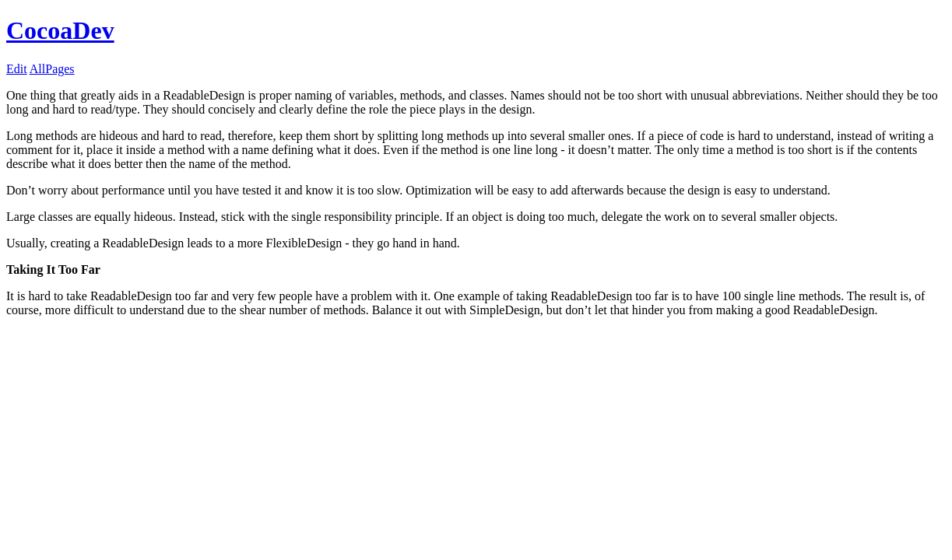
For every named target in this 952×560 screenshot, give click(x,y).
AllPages (52, 69)
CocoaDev (60, 30)
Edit (17, 69)
